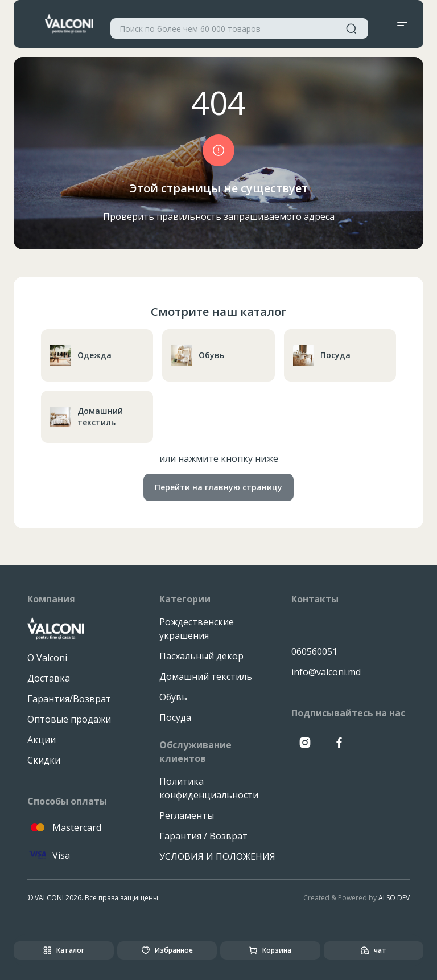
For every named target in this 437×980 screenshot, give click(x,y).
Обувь (198, 355)
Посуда (322, 355)
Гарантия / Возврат (203, 836)
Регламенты (187, 815)
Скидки (44, 760)
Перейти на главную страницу (218, 487)
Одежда (81, 355)
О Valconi (47, 658)
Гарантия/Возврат (69, 699)
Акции (42, 740)
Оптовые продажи (69, 719)
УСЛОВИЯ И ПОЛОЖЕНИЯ (217, 856)
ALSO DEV (394, 898)
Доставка (49, 678)
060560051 (314, 651)
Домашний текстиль (86, 417)
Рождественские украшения (197, 629)
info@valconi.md (326, 672)
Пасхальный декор (201, 656)
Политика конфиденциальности (209, 788)
